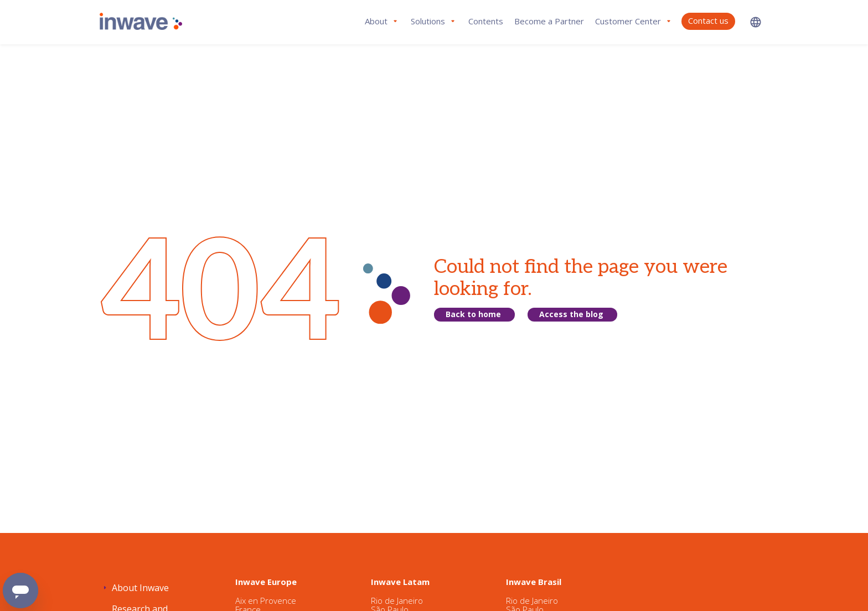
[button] (756, 22)
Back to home (473, 314)
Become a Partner (549, 21)
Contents (486, 21)
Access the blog (571, 314)
